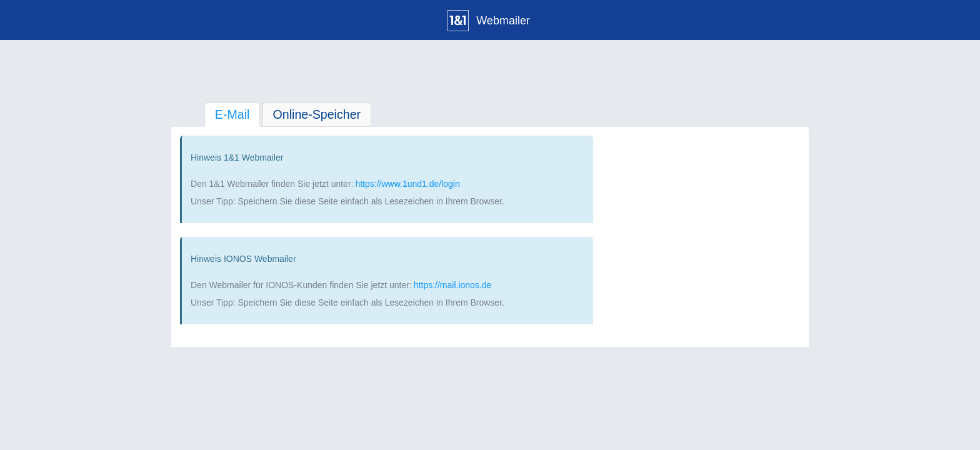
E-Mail (232, 114)
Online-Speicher (317, 114)
